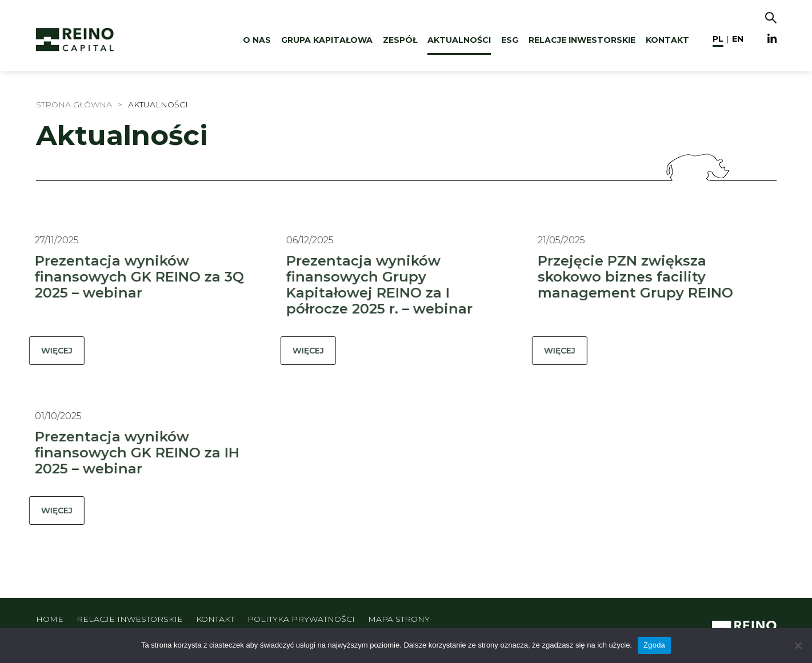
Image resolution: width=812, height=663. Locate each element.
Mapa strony (399, 619)
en (738, 39)
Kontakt (667, 40)
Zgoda (654, 645)
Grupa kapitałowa (327, 40)
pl (718, 39)
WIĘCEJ (50, 351)
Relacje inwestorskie (582, 40)
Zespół (400, 40)
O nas (257, 40)
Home (50, 619)
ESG (510, 40)
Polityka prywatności (301, 619)
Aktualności (459, 40)
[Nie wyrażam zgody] (798, 645)
